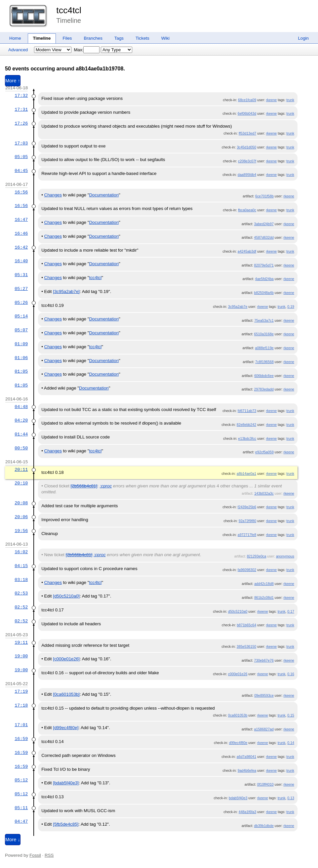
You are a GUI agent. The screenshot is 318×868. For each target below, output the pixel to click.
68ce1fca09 (247, 100)
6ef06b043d (247, 113)
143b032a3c (264, 493)
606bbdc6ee (264, 376)
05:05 (21, 157)
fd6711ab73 (247, 411)
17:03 (21, 143)
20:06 (21, 517)
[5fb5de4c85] (66, 824)
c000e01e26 (238, 674)
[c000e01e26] (66, 659)
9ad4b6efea (247, 770)
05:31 (21, 275)
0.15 (291, 715)
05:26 (21, 303)
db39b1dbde (264, 826)
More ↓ (13, 840)
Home (15, 38)
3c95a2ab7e (238, 307)
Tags (119, 38)
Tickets (142, 38)
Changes (53, 195)
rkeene (272, 100)
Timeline (42, 38)
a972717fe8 (247, 535)
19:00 (21, 656)
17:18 (21, 705)
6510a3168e (264, 334)
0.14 (291, 743)
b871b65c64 (246, 625)
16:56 (21, 192)
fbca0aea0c (247, 210)
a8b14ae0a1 (246, 474)
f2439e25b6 (247, 507)
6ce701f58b (264, 196)
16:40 (21, 261)
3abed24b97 (264, 224)
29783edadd (264, 389)
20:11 (21, 470)
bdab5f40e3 (238, 798)
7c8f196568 (264, 362)
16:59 (21, 739)
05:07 (21, 330)
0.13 (291, 798)
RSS (49, 855)
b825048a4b (264, 293)
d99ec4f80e (238, 743)
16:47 (21, 220)
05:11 (21, 808)
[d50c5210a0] (66, 596)
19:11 (21, 642)
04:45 (21, 171)
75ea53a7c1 (264, 320)
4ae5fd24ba (264, 279)
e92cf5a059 (264, 452)
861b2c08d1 (264, 598)
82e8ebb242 (246, 425)
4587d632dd (264, 237)
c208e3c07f (247, 161)
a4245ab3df (247, 251)
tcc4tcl (69, 10)
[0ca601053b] (66, 694)
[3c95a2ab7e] (66, 291)
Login (303, 38)
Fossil (35, 855)
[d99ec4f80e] (66, 728)
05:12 (21, 780)
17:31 (21, 109)
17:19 (21, 691)
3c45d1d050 (246, 147)
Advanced (18, 50)
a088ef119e (264, 348)
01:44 (21, 434)
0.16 (291, 674)
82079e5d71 (264, 265)
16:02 (21, 552)
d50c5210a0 (238, 611)
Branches (93, 38)
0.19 (291, 307)
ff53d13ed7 (247, 133)
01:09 (21, 344)
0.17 (291, 611)
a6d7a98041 (246, 757)
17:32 (21, 96)
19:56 (21, 531)
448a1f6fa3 (247, 812)
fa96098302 (247, 570)
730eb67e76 (264, 660)
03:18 (21, 580)
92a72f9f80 (247, 521)
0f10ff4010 (265, 784)
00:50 (21, 448)
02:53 (21, 593)
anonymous (285, 556)
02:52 (21, 607)
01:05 (21, 371)
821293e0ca (257, 556)
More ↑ (13, 81)
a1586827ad (264, 729)
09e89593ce (264, 695)
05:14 (21, 316)
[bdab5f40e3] (66, 783)
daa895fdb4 (247, 175)
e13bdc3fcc (247, 438)
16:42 (21, 247)
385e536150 (246, 646)
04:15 (21, 566)
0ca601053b (238, 715)
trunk (290, 100)
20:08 (21, 503)
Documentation (104, 195)
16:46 (21, 233)
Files (67, 38)
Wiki (165, 38)
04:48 (21, 407)
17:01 (21, 725)
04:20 (21, 420)
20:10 (21, 483)
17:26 (21, 123)
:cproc (106, 486)
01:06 (21, 358)
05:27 (21, 289)
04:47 (21, 821)
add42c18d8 (264, 584)
